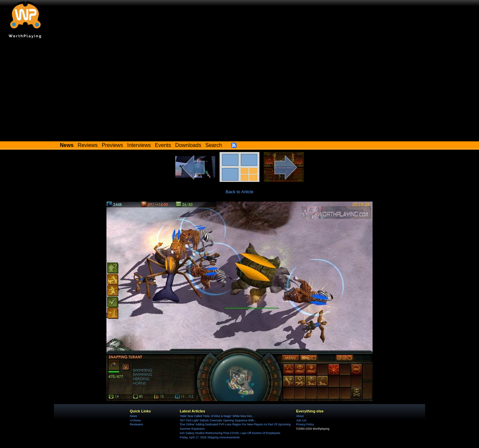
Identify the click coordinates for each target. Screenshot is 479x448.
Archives (135, 420)
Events (163, 145)
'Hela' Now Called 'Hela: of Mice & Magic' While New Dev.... (217, 416)
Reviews (88, 145)
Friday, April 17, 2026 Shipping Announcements (210, 437)
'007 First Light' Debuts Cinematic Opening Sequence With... (218, 420)
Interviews (139, 145)
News (133, 416)
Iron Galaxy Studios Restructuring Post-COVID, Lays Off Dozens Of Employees (230, 433)
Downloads (188, 145)
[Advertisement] (239, 91)
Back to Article (239, 192)
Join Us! (301, 420)
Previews (112, 145)
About (300, 416)
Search (214, 145)
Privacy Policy (305, 424)
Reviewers (136, 424)
